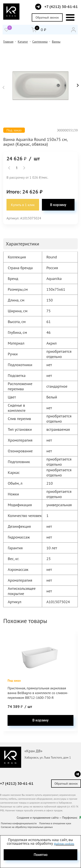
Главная (8, 42)
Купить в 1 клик (23, 205)
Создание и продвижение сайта (38, 818)
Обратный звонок (47, 17)
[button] (3, 87)
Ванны (56, 42)
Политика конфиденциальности (19, 823)
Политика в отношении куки (55, 823)
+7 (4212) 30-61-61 (61, 7)
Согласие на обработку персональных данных (27, 827)
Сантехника (40, 42)
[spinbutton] (17, 168)
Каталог (23, 42)
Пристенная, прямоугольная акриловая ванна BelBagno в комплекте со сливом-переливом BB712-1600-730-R (38, 693)
